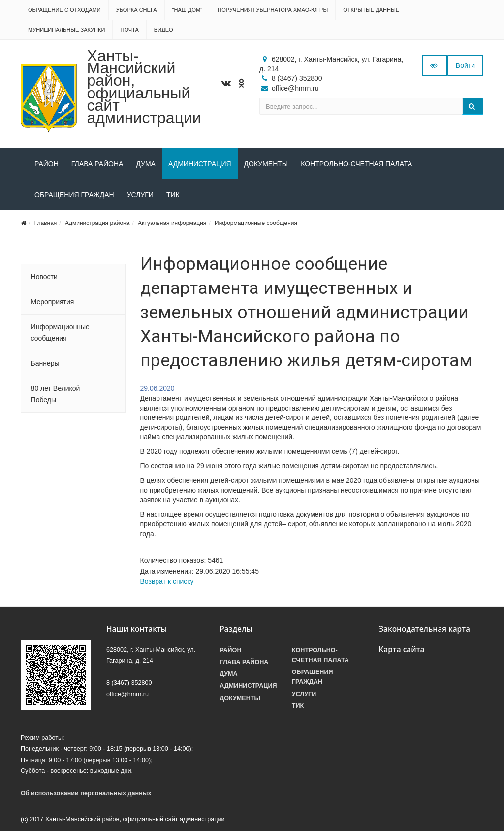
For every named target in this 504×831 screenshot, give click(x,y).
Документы (266, 164)
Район (47, 164)
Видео (164, 30)
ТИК (173, 195)
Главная (46, 223)
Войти (465, 65)
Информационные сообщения (256, 223)
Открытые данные (371, 10)
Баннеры (45, 363)
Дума (146, 164)
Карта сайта (401, 650)
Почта (129, 30)
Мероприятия (53, 302)
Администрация (200, 164)
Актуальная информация (172, 223)
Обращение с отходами (64, 10)
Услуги (140, 195)
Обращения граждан (74, 195)
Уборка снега (137, 10)
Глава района (97, 164)
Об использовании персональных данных (86, 793)
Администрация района (97, 223)
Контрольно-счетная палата (356, 164)
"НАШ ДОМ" (188, 10)
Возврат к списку (167, 581)
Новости (44, 277)
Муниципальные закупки (66, 30)
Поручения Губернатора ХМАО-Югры (273, 10)
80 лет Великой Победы (56, 394)
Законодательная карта (424, 629)
